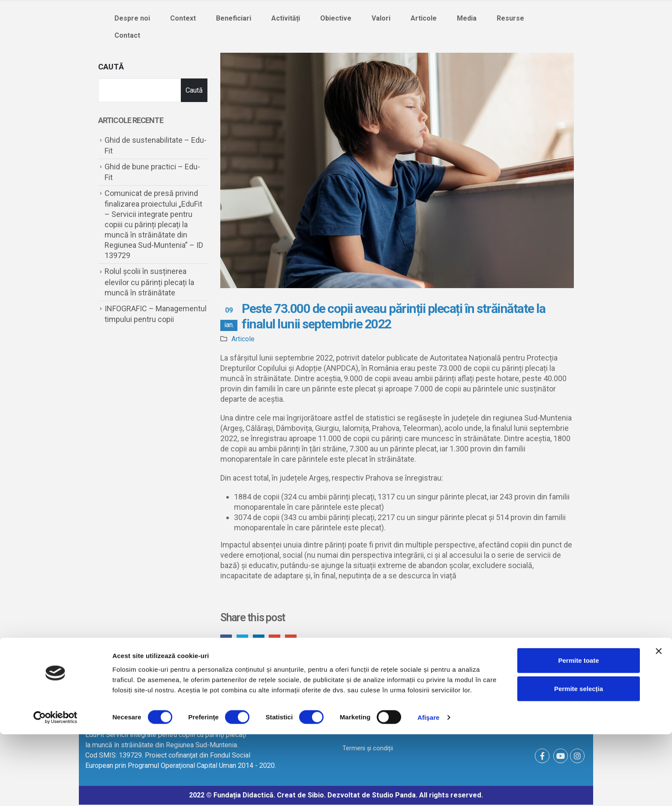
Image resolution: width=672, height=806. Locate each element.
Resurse (510, 18)
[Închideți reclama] (659, 723)
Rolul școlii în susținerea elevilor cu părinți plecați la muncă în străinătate (149, 282)
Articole (424, 18)
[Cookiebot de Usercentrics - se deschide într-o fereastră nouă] (55, 789)
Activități (286, 18)
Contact (127, 35)
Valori (381, 18)
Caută (111, 67)
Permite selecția (579, 760)
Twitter (244, 641)
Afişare (429, 789)
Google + (279, 641)
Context (183, 18)
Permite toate (578, 732)
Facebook (226, 641)
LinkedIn (261, 641)
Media (467, 18)
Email (296, 641)
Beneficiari (234, 18)
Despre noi (132, 18)
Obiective (336, 18)
